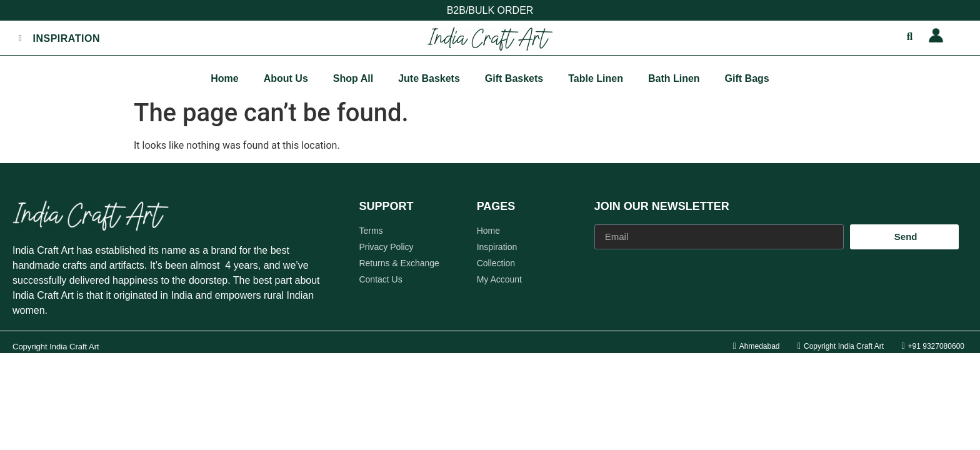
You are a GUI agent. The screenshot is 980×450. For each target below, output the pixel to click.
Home (224, 78)
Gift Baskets (514, 78)
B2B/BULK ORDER (490, 10)
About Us (286, 78)
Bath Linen (674, 78)
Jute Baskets (429, 78)
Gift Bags (747, 78)
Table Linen (596, 78)
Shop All (353, 78)
